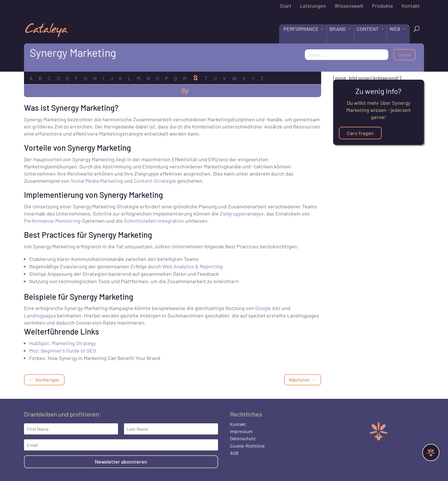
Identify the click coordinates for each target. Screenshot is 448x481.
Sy (185, 90)
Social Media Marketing (97, 181)
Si (78, 91)
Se (55, 91)
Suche (405, 55)
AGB (234, 453)
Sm (89, 91)
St (160, 91)
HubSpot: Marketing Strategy (62, 343)
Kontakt (238, 424)
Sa (32, 91)
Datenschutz (243, 438)
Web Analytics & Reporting (192, 266)
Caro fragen (360, 133)
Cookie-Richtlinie (247, 446)
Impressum (241, 431)
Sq (137, 91)
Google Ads (268, 308)
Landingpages (40, 315)
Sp (125, 91)
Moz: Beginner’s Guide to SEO (63, 351)
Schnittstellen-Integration (154, 221)
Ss (149, 91)
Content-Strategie (155, 181)
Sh (67, 91)
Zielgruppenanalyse (242, 214)
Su (171, 91)
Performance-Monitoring (52, 221)
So (114, 91)
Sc (43, 91)
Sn (102, 91)
